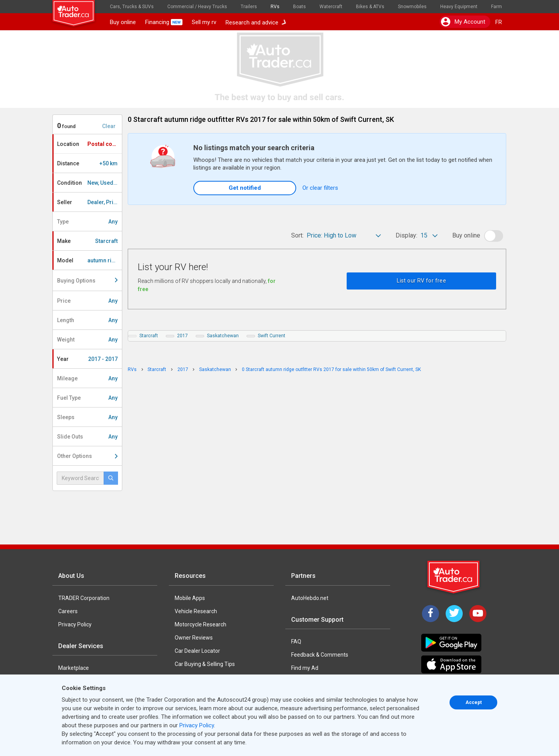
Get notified (245, 188)
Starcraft (149, 336)
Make (87, 241)
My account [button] (463, 22)
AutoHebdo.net (310, 598)
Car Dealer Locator (197, 651)
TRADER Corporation (84, 598)
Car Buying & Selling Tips (205, 664)
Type (87, 222)
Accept (474, 702)
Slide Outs (87, 437)
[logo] (79, 10)
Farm (497, 7)
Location (89, 144)
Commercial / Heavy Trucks (197, 7)
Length (87, 320)
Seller (89, 202)
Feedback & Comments (320, 655)
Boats (299, 7)
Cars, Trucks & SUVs (132, 7)
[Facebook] (431, 614)
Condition (89, 183)
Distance (87, 163)
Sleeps (87, 417)
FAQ (296, 642)
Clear (109, 126)
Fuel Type (87, 398)
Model (89, 260)
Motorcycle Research (201, 624)
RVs (275, 7)
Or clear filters (320, 188)
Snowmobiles (412, 7)
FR (499, 22)
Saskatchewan (223, 336)
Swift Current (272, 336)
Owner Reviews (194, 638)
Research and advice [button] (256, 22)
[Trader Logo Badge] (454, 577)
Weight (87, 340)
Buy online (123, 22)
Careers (68, 611)
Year (87, 359)
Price (87, 301)
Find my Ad (305, 668)
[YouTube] (478, 614)
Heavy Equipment (459, 7)
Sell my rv (204, 22)
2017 (182, 336)
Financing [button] (164, 22)
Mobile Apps (190, 598)
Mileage (87, 378)
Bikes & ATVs (370, 7)
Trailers (249, 7)
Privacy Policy (75, 624)
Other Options (87, 456)
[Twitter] (454, 614)
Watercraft (331, 7)
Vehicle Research (196, 611)
